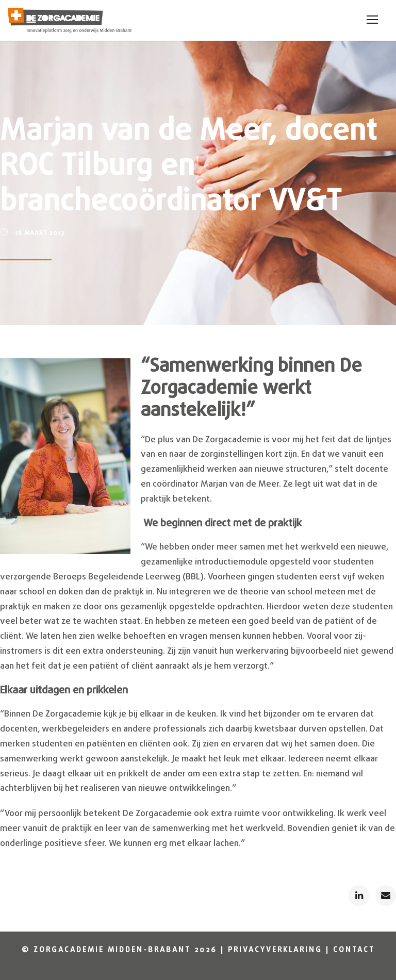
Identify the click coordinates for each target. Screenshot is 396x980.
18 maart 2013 (40, 234)
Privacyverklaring (275, 950)
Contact (354, 950)
